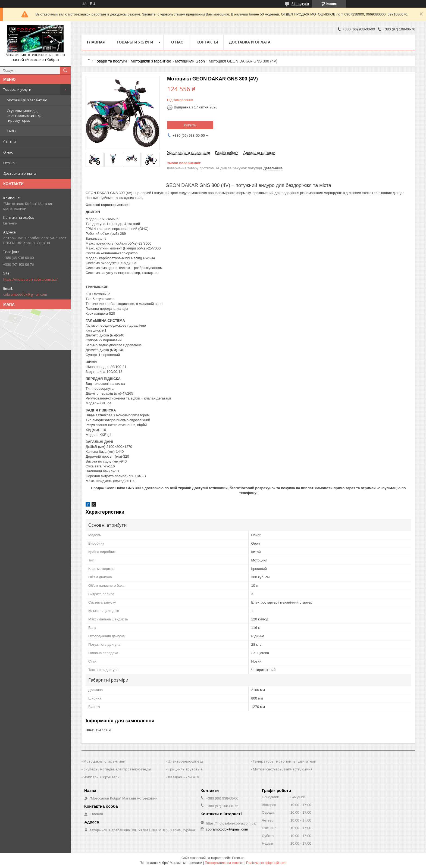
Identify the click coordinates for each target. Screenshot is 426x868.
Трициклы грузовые (185, 769)
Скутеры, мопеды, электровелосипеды (117, 769)
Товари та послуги (111, 61)
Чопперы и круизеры (102, 777)
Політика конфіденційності (266, 863)
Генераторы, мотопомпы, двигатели (285, 761)
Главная (96, 42)
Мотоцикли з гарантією (27, 100)
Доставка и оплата (20, 173)
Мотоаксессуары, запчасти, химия (283, 769)
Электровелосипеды (186, 761)
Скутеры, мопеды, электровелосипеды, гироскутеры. (25, 115)
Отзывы (10, 163)
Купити (190, 125)
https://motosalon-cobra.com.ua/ (30, 279)
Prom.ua (238, 858)
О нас (8, 152)
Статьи (10, 142)
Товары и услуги (17, 89)
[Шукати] (65, 70)
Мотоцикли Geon (190, 61)
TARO (11, 131)
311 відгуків (300, 4)
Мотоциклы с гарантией (104, 761)
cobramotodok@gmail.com (25, 294)
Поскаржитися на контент (224, 863)
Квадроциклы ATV (184, 777)
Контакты (207, 42)
